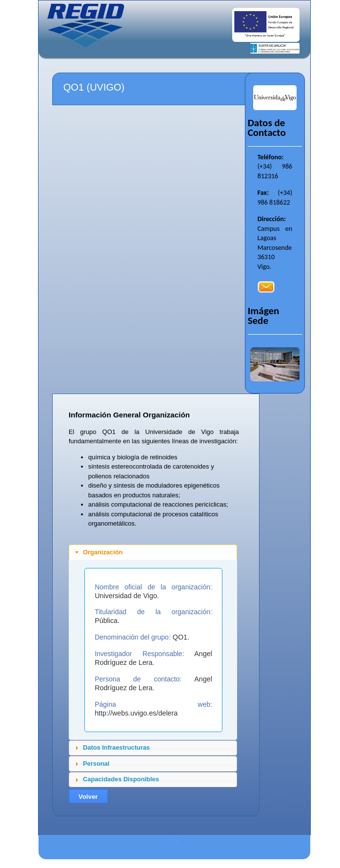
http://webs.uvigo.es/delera (136, 713)
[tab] (153, 552)
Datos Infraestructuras (116, 747)
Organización (103, 552)
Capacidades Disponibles (121, 779)
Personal (96, 764)
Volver (88, 797)
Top (174, 840)
